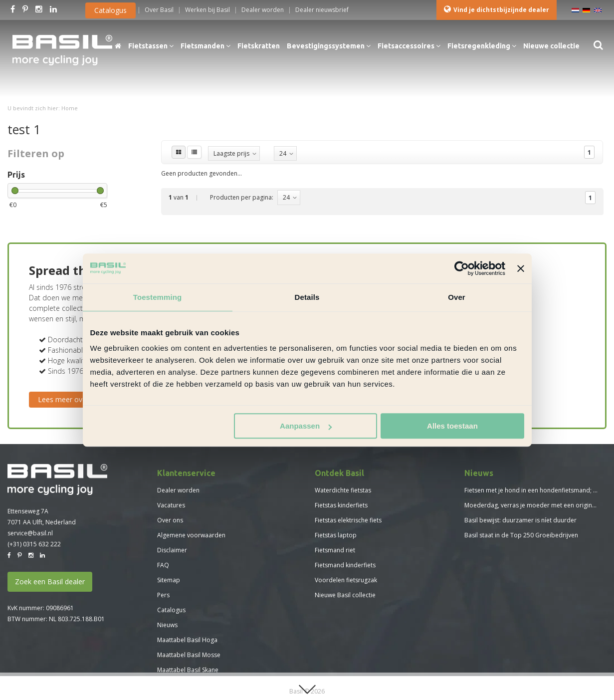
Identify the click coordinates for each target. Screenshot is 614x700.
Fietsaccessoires (409, 46)
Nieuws (167, 625)
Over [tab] (457, 297)
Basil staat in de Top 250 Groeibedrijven (521, 535)
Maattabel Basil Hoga (187, 640)
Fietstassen (151, 46)
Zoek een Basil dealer (50, 582)
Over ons (170, 520)
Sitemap (169, 580)
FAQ (163, 565)
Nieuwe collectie (551, 46)
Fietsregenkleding (482, 46)
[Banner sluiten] (521, 268)
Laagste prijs (231, 153)
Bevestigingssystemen (329, 46)
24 (283, 153)
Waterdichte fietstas (343, 490)
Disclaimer (172, 550)
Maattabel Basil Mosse (189, 655)
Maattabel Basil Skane (188, 670)
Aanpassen (306, 426)
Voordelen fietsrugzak (346, 580)
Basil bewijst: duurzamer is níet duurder (520, 520)
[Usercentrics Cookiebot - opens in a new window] (462, 268)
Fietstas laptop (336, 535)
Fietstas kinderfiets (341, 505)
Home (70, 108)
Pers (163, 595)
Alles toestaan (452, 426)
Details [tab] (307, 297)
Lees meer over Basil (72, 399)
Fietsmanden (205, 46)
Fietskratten (259, 46)
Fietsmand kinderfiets (345, 565)
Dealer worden (178, 490)
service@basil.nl (30, 533)
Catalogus (110, 10)
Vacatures (171, 505)
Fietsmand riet (335, 550)
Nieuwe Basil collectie (345, 595)
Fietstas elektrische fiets (348, 520)
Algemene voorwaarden (191, 535)
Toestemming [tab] (158, 297)
